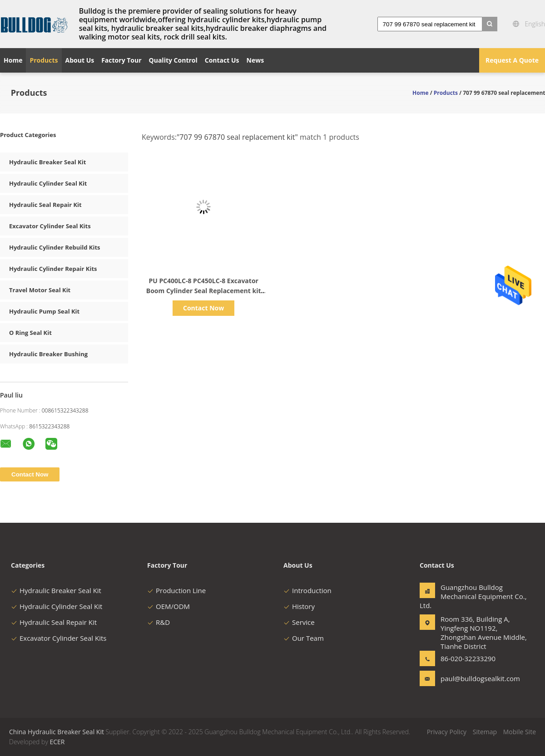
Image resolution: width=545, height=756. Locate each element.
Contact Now (203, 308)
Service (299, 622)
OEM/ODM (168, 606)
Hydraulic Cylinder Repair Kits (53, 269)
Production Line (176, 590)
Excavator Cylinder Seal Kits (50, 226)
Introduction (307, 590)
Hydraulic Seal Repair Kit (45, 205)
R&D (159, 622)
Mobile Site (520, 732)
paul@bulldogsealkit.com (469, 678)
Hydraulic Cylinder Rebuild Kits (54, 247)
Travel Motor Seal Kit (40, 290)
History (299, 606)
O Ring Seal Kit (30, 333)
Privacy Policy (447, 732)
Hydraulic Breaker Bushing (48, 354)
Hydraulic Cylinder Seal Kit (48, 183)
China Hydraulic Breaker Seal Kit (57, 732)
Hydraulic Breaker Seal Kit (47, 162)
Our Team (304, 638)
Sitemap (485, 732)
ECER (57, 742)
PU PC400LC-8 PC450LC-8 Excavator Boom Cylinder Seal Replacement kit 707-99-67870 (204, 291)
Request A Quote (512, 60)
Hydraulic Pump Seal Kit (44, 311)
